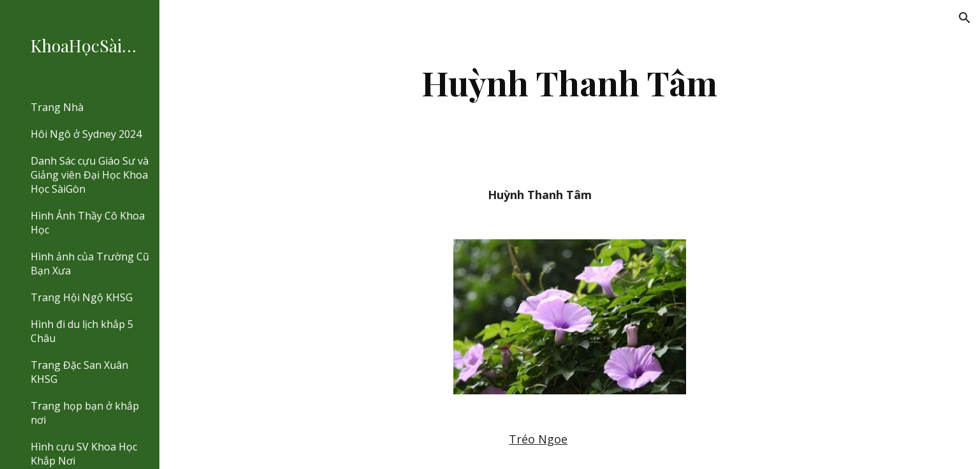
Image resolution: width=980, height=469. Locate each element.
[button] (965, 18)
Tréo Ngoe (538, 439)
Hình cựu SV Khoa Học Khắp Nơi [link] (84, 454)
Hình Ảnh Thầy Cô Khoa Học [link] (88, 223)
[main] (570, 83)
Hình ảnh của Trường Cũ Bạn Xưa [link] (90, 264)
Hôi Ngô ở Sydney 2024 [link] (86, 134)
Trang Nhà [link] (57, 107)
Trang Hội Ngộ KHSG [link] (82, 297)
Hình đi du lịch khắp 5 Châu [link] (82, 331)
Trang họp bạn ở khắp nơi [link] (85, 413)
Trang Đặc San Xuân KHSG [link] (79, 372)
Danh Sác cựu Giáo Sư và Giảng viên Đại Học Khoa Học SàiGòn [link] (90, 175)
